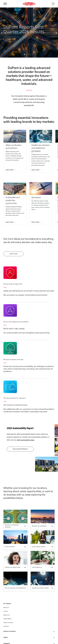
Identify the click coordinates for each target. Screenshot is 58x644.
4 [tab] (31, 55)
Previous (2, 33)
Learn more (12, 39)
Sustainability (7, 619)
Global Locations (8, 622)
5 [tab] (33, 55)
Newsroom (7, 615)
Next (56, 33)
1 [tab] (25, 55)
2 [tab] (27, 55)
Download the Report (20, 449)
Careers (6, 611)
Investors (6, 626)
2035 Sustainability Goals (26, 440)
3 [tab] (29, 55)
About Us (6, 607)
